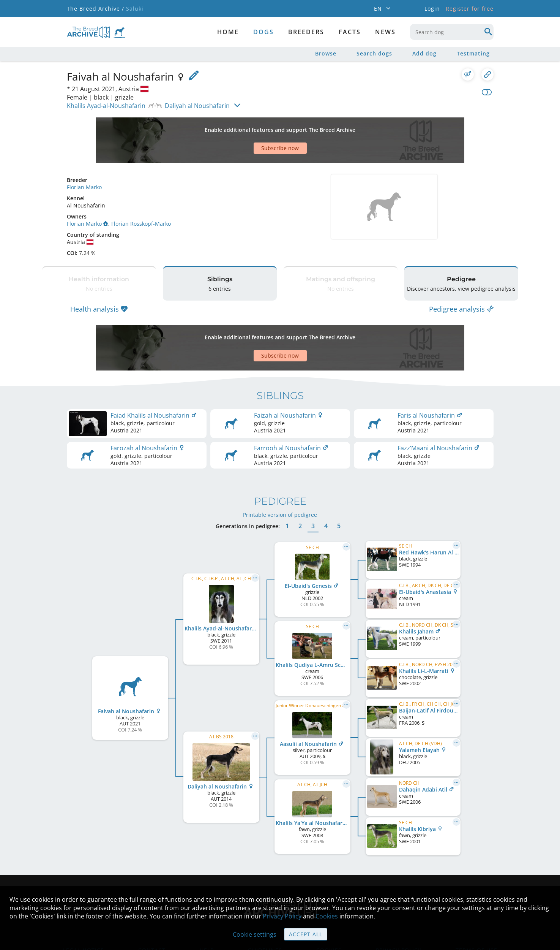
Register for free (470, 9)
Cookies (327, 916)
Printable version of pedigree (280, 469)
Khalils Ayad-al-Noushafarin (106, 106)
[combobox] (452, 32)
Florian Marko (84, 161)
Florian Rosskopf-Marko (141, 197)
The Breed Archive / (95, 9)
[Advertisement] (251, 127)
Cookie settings (255, 934)
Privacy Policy (282, 916)
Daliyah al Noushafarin (197, 106)
